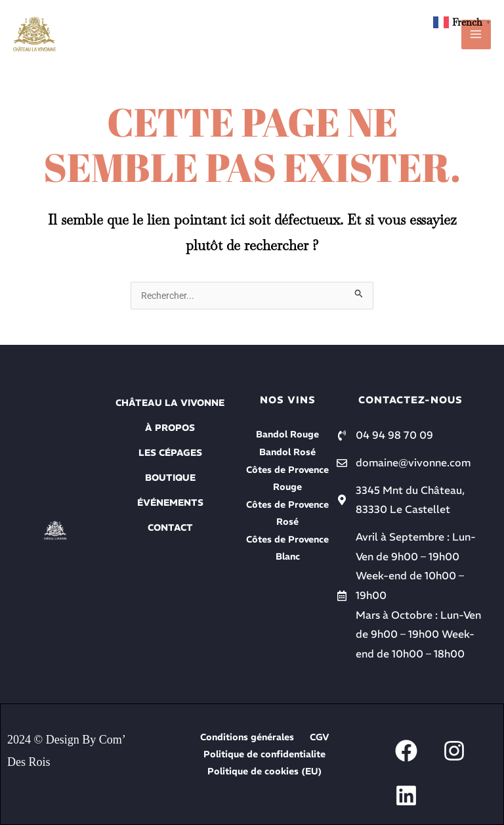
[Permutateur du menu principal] (476, 34)
